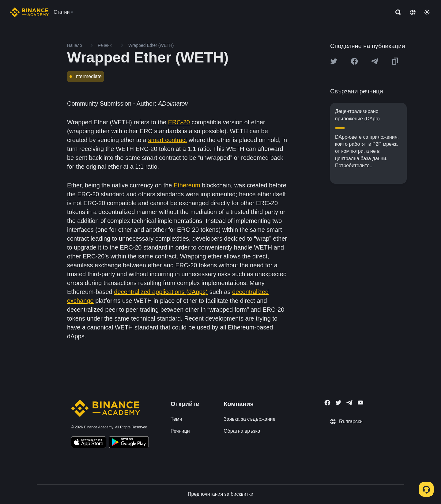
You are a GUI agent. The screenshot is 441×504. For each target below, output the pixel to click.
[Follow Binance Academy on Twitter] (338, 403)
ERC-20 (179, 122)
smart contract (168, 140)
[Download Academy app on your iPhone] (89, 443)
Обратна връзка (242, 431)
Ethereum (187, 185)
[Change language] (413, 12)
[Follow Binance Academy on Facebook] (327, 403)
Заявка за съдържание (249, 419)
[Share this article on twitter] (334, 61)
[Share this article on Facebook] (354, 61)
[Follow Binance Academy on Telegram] (349, 403)
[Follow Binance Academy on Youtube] (360, 402)
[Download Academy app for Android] (129, 443)
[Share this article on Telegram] (375, 61)
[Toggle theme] (427, 12)
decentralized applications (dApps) (161, 292)
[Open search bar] (396, 12)
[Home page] (29, 12)
